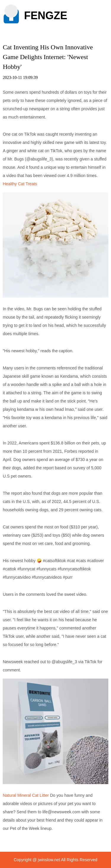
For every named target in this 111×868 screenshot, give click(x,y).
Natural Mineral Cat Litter (26, 795)
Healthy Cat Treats (20, 184)
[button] (11, 11)
